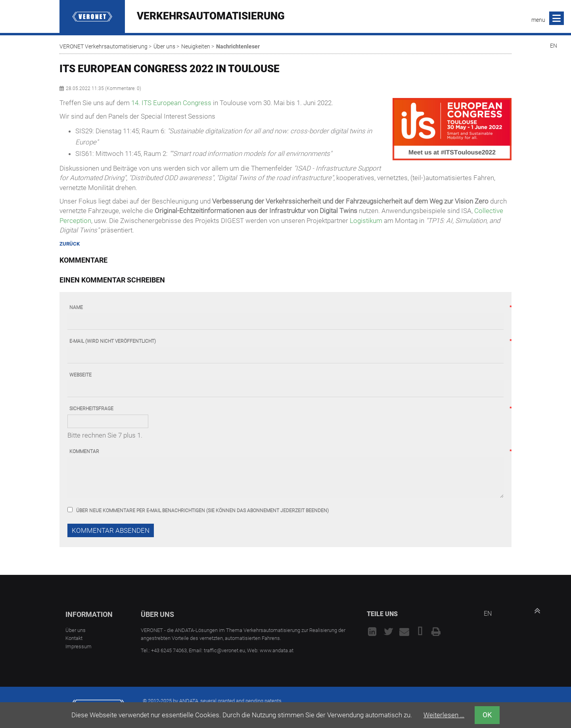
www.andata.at (277, 650)
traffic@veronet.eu (224, 650)
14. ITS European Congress (171, 103)
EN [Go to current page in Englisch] (554, 46)
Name (76, 308)
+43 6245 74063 (169, 650)
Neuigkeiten (196, 46)
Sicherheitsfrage (91, 409)
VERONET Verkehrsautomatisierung (103, 46)
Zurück (70, 244)
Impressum (79, 646)
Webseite (80, 375)
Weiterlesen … (444, 715)
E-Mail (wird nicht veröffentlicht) (113, 341)
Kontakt (74, 638)
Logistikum (366, 221)
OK (487, 715)
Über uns (164, 46)
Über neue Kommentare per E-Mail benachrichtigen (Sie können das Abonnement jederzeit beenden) (202, 511)
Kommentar (84, 452)
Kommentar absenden (111, 530)
